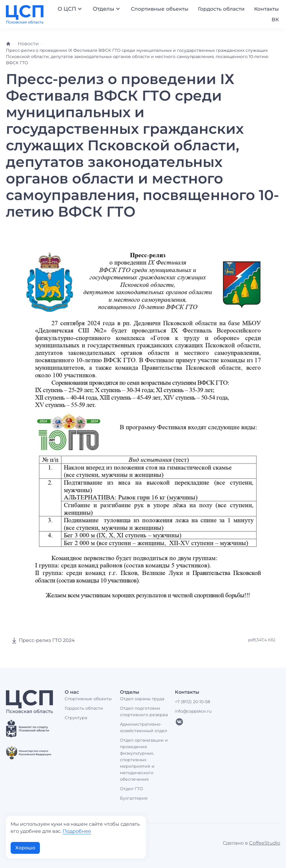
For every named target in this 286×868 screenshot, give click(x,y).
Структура (76, 718)
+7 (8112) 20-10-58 (192, 702)
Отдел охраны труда (142, 699)
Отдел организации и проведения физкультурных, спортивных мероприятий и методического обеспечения (144, 760)
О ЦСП (70, 9)
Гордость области (221, 9)
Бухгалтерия (134, 798)
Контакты (266, 9)
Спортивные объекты (160, 9)
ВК (275, 20)
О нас (72, 692)
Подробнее (77, 831)
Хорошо (25, 848)
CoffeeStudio (265, 843)
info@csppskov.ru (193, 711)
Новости (28, 44)
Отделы (107, 9)
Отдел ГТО (131, 789)
